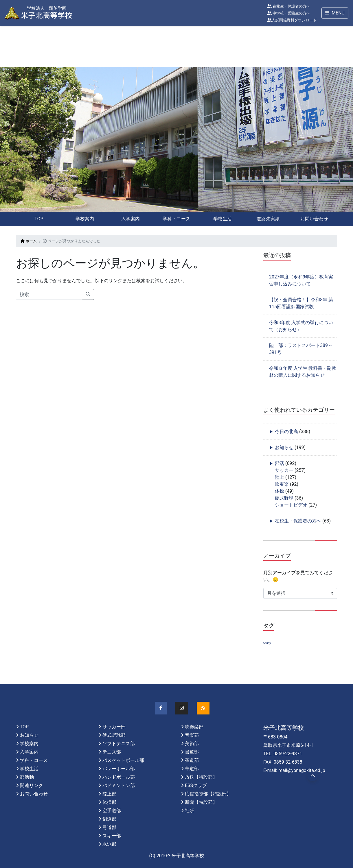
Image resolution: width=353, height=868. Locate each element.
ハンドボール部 (119, 777)
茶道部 (192, 760)
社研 (190, 811)
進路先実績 (268, 219)
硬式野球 (284, 498)
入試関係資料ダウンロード (292, 20)
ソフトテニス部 (119, 744)
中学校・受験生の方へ (289, 13)
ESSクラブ (196, 785)
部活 (280, 463)
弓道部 (109, 827)
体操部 (109, 802)
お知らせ (284, 447)
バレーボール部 (119, 769)
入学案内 (130, 219)
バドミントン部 (119, 785)
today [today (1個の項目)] (267, 643)
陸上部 (109, 794)
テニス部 (112, 752)
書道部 (192, 752)
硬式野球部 (114, 735)
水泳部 (109, 844)
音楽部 (192, 735)
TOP (39, 219)
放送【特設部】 (201, 777)
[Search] (49, 294)
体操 (280, 491)
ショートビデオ (291, 505)
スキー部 (112, 836)
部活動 (27, 777)
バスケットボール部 (123, 760)
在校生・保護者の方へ (289, 6)
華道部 (192, 769)
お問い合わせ (314, 219)
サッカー (284, 470)
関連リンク (32, 785)
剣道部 (109, 819)
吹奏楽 (282, 484)
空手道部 (112, 811)
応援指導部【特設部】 (208, 794)
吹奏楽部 (194, 727)
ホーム (29, 241)
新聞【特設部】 (201, 802)
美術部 (192, 744)
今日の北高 (286, 432)
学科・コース (176, 219)
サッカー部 (114, 727)
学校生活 (223, 219)
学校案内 (85, 219)
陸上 (280, 477)
